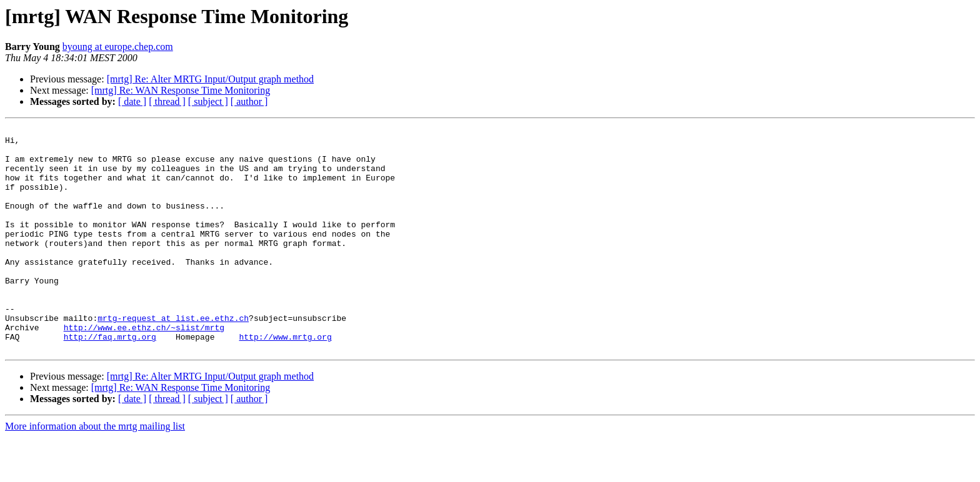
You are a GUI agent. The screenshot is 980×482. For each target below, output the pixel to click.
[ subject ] (208, 101)
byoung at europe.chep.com (118, 47)
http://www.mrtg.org (285, 380)
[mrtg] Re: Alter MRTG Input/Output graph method (210, 79)
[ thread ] (167, 101)
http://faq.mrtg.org (110, 380)
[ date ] (132, 101)
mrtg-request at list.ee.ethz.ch (173, 357)
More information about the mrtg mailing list (95, 471)
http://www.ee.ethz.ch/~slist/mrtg (144, 368)
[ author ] (249, 101)
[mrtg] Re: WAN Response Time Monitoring (181, 90)
